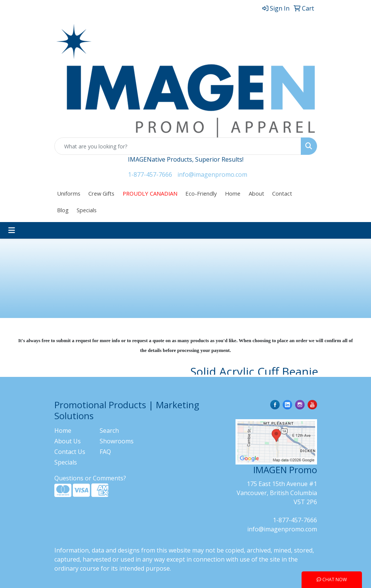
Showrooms (117, 441)
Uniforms (69, 193)
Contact (282, 193)
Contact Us (70, 452)
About (256, 193)
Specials (87, 210)
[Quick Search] (178, 146)
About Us (68, 441)
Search (109, 431)
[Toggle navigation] (12, 230)
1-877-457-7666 (150, 174)
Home (233, 193)
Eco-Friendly (201, 193)
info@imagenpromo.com (212, 174)
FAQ (105, 452)
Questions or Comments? (90, 478)
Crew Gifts (101, 193)
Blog (63, 210)
